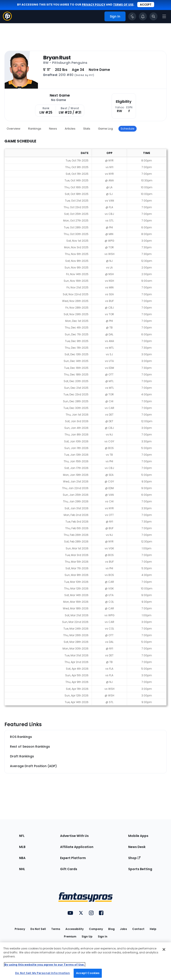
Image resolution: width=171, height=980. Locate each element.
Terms (56, 929)
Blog (111, 929)
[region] (85, 961)
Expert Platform (73, 858)
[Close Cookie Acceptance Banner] (164, 949)
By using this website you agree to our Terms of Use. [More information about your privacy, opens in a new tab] (45, 965)
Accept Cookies (88, 973)
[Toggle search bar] (153, 16)
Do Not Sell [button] (38, 929)
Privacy (20, 929)
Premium (70, 936)
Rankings (35, 129)
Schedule (128, 129)
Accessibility (75, 929)
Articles (70, 129)
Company (96, 929)
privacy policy (94, 5)
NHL (22, 869)
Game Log (105, 129)
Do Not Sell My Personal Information (42, 973)
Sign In (103, 936)
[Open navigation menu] (164, 16)
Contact (138, 929)
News (53, 129)
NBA (22, 858)
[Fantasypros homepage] (7, 19)
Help (153, 929)
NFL (22, 836)
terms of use (123, 5)
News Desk (137, 847)
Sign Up (87, 936)
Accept (146, 5)
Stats (87, 129)
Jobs (123, 929)
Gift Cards (69, 869)
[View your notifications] (143, 16)
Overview (14, 129)
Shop (134, 858)
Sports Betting (140, 869)
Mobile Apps (138, 836)
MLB (22, 847)
